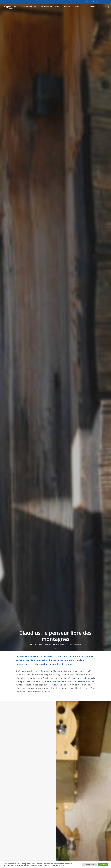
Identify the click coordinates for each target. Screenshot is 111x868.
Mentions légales (11, 849)
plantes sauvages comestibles (73, 466)
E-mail (47, 776)
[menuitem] (97, 2)
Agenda (67, 7)
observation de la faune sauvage (68, 374)
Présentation (36, 842)
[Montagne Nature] (10, 7)
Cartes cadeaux (80, 7)
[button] (105, 7)
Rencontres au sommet (58, 49)
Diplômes (35, 845)
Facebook (62, 842)
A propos (95, 7)
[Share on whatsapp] (55, 732)
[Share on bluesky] (58, 732)
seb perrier (77, 49)
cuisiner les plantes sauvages (65, 476)
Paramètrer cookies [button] (90, 864)
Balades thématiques (51, 7)
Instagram (62, 845)
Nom (19, 776)
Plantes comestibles (28, 7)
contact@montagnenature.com (98, 2)
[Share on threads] (53, 732)
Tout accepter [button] (103, 864)
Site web (75, 776)
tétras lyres (21, 523)
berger (57, 154)
